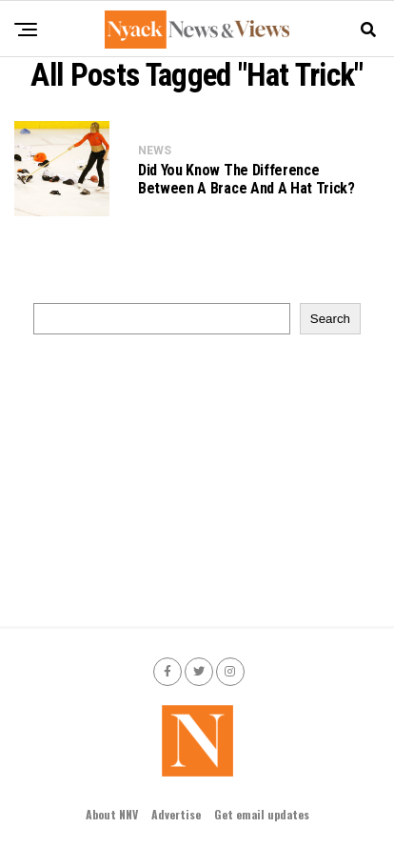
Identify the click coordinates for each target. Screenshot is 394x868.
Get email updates (262, 814)
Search (330, 319)
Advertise (176, 814)
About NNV (112, 814)
